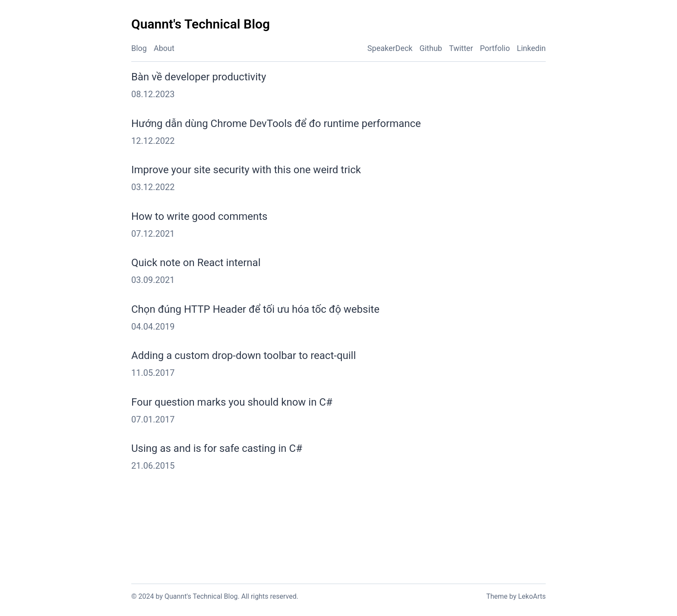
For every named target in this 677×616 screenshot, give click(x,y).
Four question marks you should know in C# (232, 402)
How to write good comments (199, 216)
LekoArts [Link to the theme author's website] (532, 596)
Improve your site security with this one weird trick (246, 170)
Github (430, 48)
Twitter (461, 48)
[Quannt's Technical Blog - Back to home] (201, 24)
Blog (139, 48)
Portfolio (495, 48)
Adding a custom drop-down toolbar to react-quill (244, 356)
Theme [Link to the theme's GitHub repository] (497, 596)
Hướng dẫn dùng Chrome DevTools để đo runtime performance (276, 124)
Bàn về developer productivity (199, 77)
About (164, 48)
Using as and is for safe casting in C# (217, 448)
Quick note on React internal (196, 263)
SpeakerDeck (390, 48)
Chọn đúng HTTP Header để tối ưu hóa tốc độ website (255, 309)
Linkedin (531, 48)
